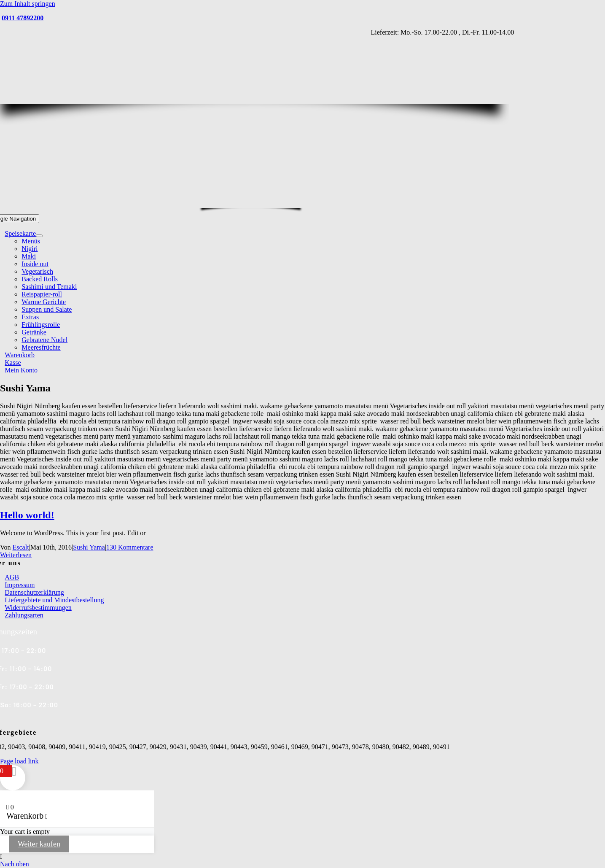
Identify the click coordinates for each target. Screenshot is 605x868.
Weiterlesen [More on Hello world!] (16, 555)
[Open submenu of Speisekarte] (39, 236)
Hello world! (27, 515)
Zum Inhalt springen (28, 4)
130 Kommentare (130, 547)
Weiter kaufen (39, 844)
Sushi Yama (89, 547)
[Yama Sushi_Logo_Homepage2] (261, 203)
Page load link (19, 761)
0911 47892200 (23, 18)
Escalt (21, 547)
